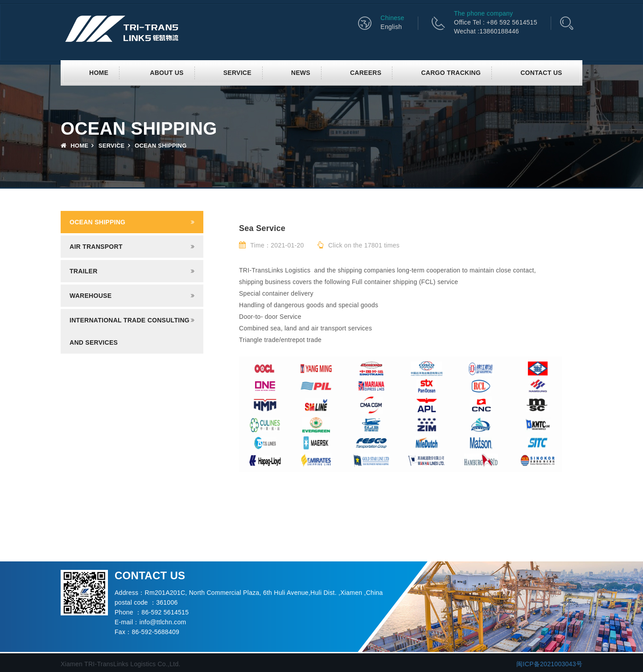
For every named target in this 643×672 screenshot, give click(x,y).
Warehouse (91, 296)
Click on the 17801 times (359, 245)
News (301, 73)
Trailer (84, 271)
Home (99, 73)
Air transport (96, 247)
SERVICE (237, 73)
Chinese (392, 18)
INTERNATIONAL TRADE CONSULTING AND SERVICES (130, 331)
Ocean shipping (97, 222)
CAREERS (366, 73)
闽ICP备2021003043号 (549, 664)
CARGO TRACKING (451, 73)
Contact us (541, 73)
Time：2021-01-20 (272, 245)
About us (167, 73)
